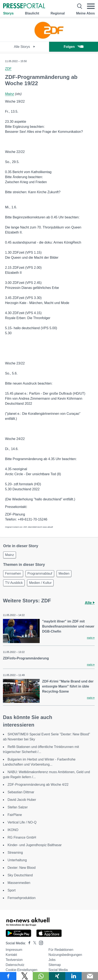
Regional (58, 13)
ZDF (8, 69)
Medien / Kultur (40, 583)
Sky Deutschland (20, 875)
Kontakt (11, 955)
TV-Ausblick (14, 583)
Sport (12, 890)
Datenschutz (15, 965)
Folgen (74, 47)
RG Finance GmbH (22, 837)
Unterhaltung (17, 860)
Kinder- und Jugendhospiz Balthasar (35, 845)
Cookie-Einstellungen (22, 970)
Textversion (14, 960)
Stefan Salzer (18, 807)
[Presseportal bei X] (33, 943)
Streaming (15, 853)
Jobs (52, 960)
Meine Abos (86, 13)
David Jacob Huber (22, 800)
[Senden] (90, 976)
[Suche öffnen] (80, 6)
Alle (90, 603)
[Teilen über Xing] (57, 976)
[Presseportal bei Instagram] (40, 943)
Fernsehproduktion (22, 898)
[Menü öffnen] (91, 6)
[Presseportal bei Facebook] (28, 943)
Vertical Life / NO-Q (22, 822)
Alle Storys (24, 47)
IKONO (13, 830)
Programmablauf (40, 574)
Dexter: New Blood (22, 868)
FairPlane (15, 815)
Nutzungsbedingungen (65, 955)
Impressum (14, 950)
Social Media (58, 970)
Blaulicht (32, 13)
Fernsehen (13, 574)
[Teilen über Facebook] (8, 976)
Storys (8, 13)
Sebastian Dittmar (21, 792)
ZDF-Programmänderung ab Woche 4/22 (38, 785)
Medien (64, 574)
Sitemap (55, 965)
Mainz (10, 94)
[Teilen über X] (25, 976)
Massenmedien (19, 883)
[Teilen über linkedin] (73, 976)
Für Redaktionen (61, 950)
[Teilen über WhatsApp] (41, 976)
